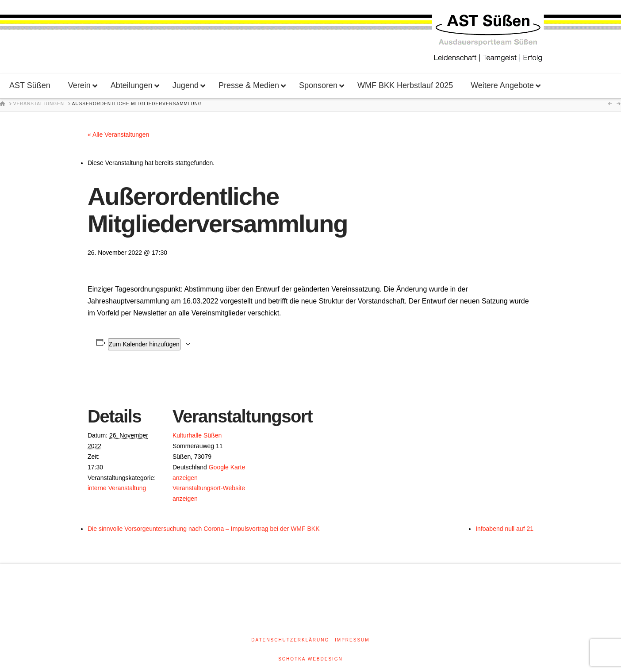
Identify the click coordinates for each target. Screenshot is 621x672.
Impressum (352, 640)
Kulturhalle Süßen (197, 435)
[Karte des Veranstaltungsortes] (304, 430)
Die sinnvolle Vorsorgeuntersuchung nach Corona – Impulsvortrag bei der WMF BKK (203, 529)
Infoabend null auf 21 (504, 529)
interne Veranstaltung (117, 488)
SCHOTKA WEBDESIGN (310, 659)
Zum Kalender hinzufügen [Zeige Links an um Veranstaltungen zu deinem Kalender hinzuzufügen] (144, 344)
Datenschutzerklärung (290, 640)
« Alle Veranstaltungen (118, 134)
